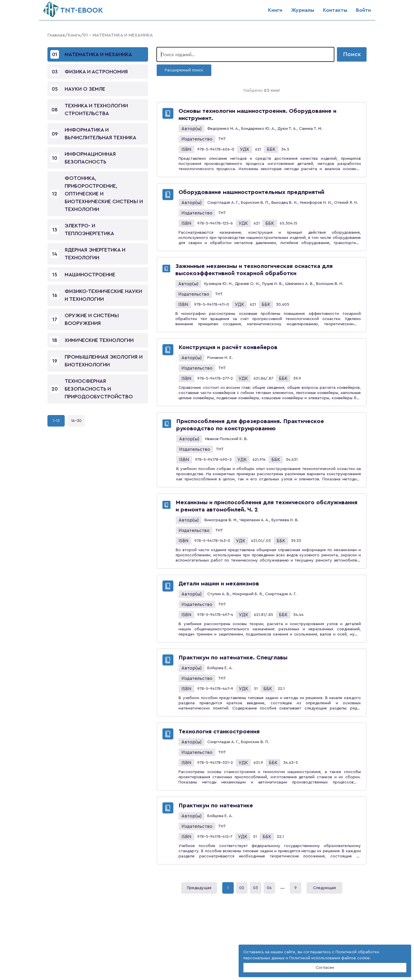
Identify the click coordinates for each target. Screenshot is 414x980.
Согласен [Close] (325, 968)
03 (255, 888)
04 (269, 888)
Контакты (335, 10)
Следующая (324, 888)
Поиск (352, 54)
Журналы (303, 10)
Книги (275, 10)
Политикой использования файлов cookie (329, 958)
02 (242, 888)
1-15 (56, 421)
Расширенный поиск (184, 70)
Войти (363, 10)
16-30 (76, 421)
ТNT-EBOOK (73, 8)
